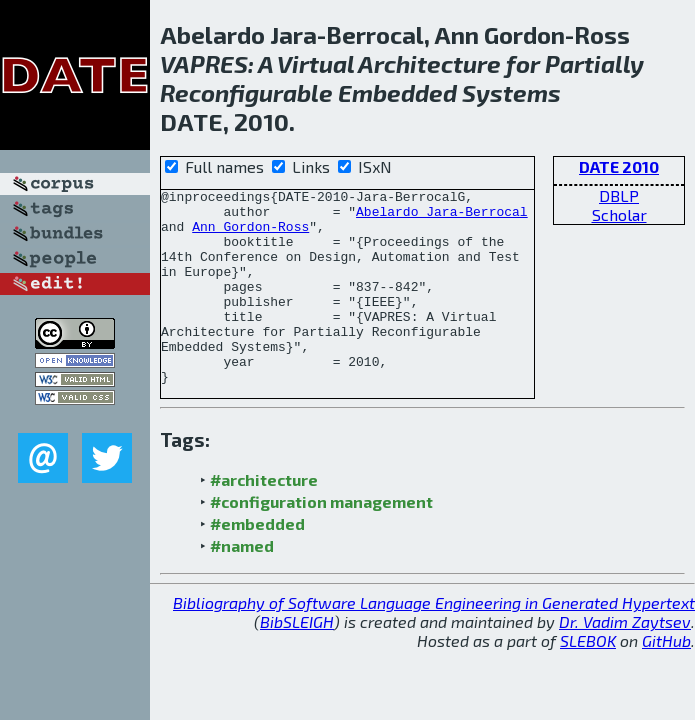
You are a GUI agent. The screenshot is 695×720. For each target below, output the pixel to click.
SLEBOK (588, 679)
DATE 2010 (619, 166)
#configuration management (321, 540)
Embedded (397, 92)
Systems (511, 92)
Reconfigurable (246, 92)
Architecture (429, 63)
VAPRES (204, 63)
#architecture (264, 518)
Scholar (619, 214)
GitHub (666, 679)
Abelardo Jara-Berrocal (442, 217)
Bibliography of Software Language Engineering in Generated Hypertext (434, 641)
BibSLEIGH (297, 660)
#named (242, 584)
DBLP (619, 195)
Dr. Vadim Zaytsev (625, 660)
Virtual (315, 63)
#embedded (257, 562)
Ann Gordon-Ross (250, 235)
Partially (594, 63)
